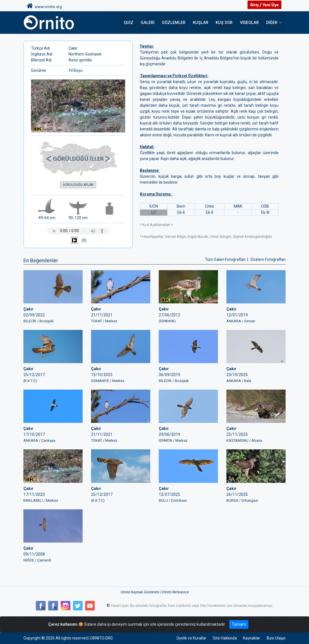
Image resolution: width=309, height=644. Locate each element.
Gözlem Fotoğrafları (268, 259)
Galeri (150, 23)
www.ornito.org (44, 6)
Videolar (249, 23)
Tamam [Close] (239, 624)
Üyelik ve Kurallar (189, 638)
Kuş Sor (225, 23)
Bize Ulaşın (276, 638)
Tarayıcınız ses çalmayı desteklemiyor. (78, 231)
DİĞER (272, 23)
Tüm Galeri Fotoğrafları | (227, 259)
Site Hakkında (223, 638)
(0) (78, 241)
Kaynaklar (251, 638)
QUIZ (131, 23)
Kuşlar (202, 23)
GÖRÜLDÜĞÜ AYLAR (78, 185)
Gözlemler (176, 23)
